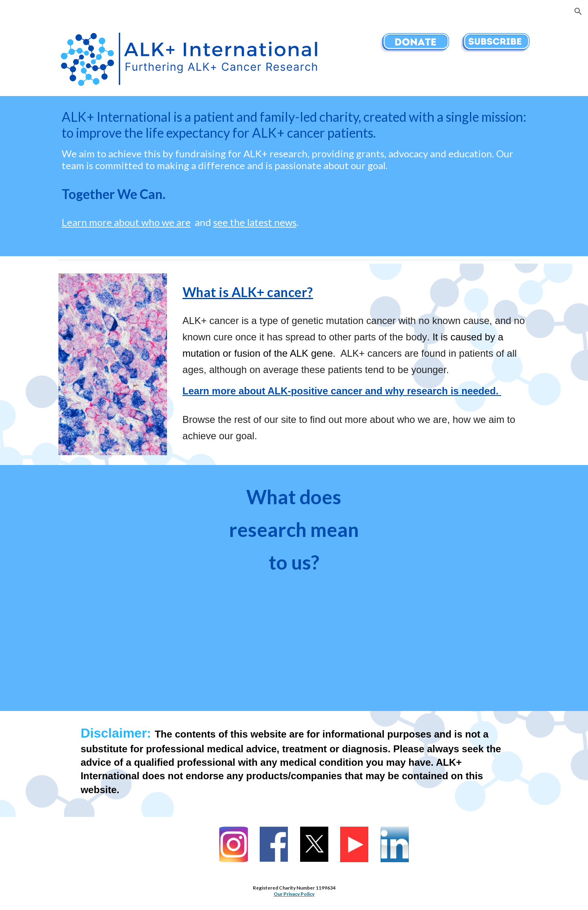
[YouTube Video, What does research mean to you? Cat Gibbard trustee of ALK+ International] (294, 646)
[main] (294, 176)
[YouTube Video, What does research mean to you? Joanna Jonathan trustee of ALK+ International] (455, 531)
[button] (578, 11)
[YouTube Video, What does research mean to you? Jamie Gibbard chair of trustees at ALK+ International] (133, 531)
